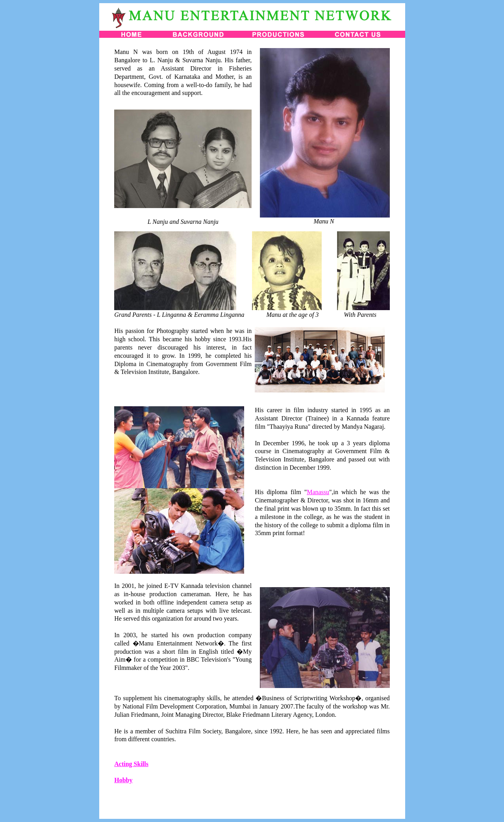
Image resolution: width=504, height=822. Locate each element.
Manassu (318, 492)
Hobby (123, 780)
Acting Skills (131, 764)
